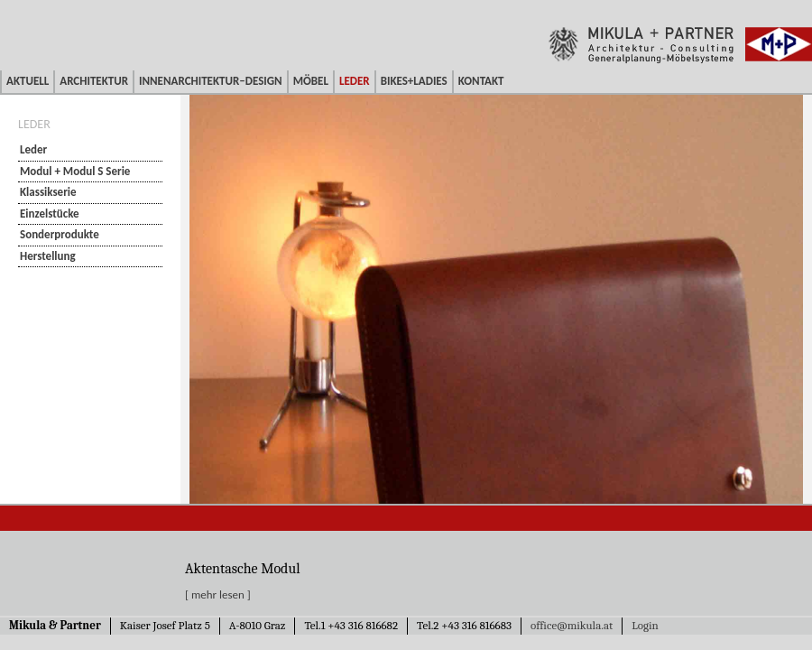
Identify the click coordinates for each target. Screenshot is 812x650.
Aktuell (28, 81)
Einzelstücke (50, 214)
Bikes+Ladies (414, 81)
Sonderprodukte (60, 234)
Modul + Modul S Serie (75, 171)
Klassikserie (48, 192)
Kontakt (481, 81)
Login (645, 625)
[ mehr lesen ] (218, 594)
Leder (355, 81)
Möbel (311, 81)
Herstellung (48, 256)
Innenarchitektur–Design (211, 81)
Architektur (94, 81)
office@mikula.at (572, 625)
